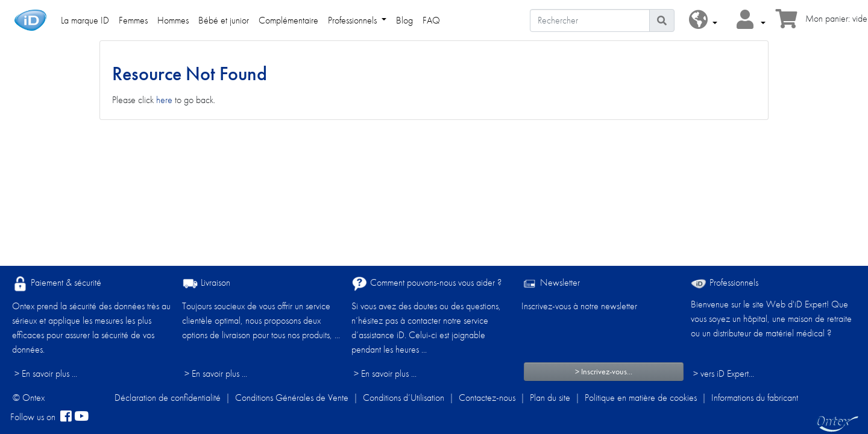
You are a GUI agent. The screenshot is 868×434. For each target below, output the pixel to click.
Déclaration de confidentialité (168, 398)
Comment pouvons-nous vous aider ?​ (426, 284)
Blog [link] (404, 20)
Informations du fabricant (755, 398)
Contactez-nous (487, 398)
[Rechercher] (590, 20)
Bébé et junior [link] (224, 20)
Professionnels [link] (354, 20)
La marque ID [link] (85, 20)
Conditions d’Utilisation (404, 398)
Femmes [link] (133, 20)
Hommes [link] (173, 20)
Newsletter (551, 284)
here (164, 100)
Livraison (206, 284)
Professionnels (725, 282)
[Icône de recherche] (662, 20)
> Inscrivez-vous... (604, 371)
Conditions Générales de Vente (292, 398)
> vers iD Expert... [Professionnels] (724, 373)
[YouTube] (81, 417)
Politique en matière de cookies (641, 398)
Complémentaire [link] (288, 20)
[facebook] (66, 417)
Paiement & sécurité (57, 284)
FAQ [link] (431, 20)
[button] (703, 20)
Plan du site (550, 398)
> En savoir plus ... (46, 373)
